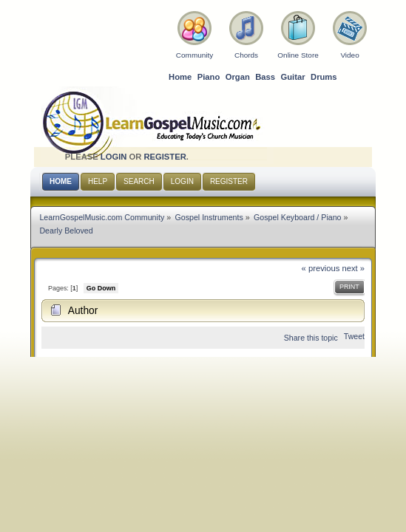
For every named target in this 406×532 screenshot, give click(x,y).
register (165, 157)
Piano (209, 77)
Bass (265, 77)
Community (194, 55)
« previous (321, 268)
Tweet (354, 336)
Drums (324, 77)
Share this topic (311, 338)
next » (353, 268)
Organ (238, 77)
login (114, 157)
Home (180, 77)
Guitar (293, 77)
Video (349, 55)
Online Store (298, 55)
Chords (246, 55)
